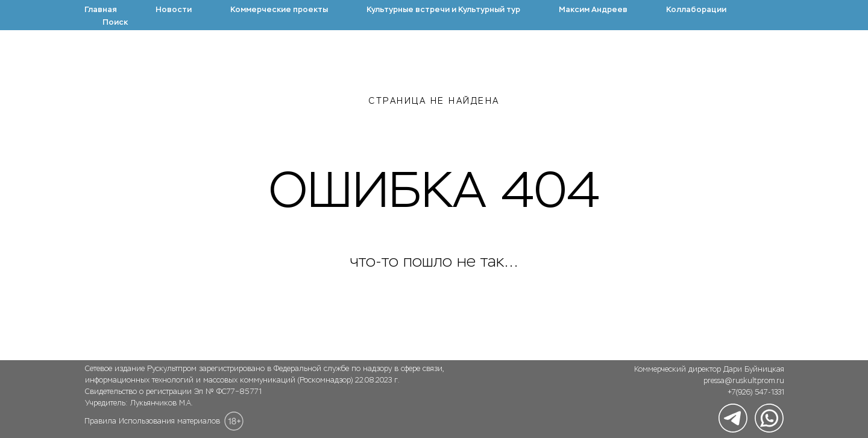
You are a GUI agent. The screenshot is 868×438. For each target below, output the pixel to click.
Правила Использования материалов (152, 421)
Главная (101, 9)
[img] (733, 418)
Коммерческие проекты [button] (279, 9)
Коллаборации (696, 9)
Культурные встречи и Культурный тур (443, 9)
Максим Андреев (593, 9)
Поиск (115, 22)
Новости (174, 9)
